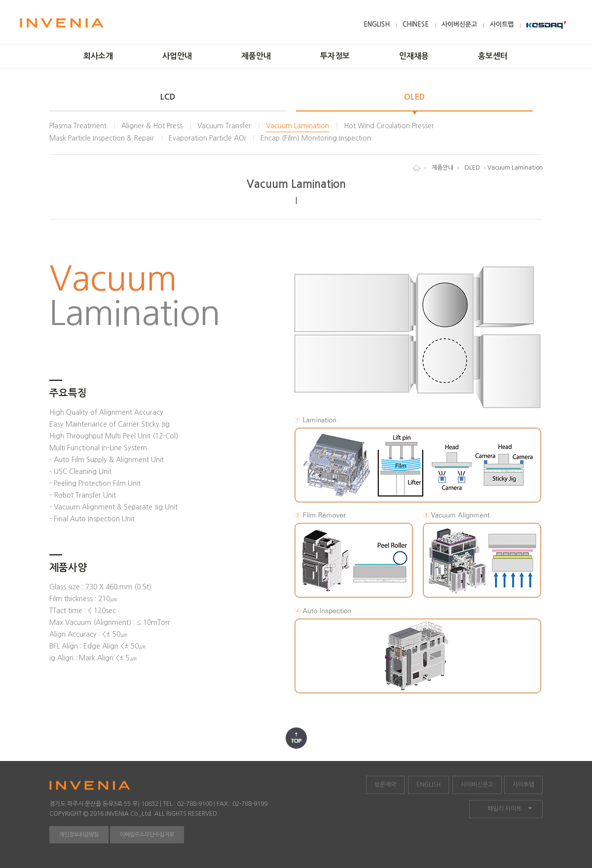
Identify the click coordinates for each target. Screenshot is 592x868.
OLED (414, 97)
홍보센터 (493, 56)
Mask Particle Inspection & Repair (102, 138)
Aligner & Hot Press (152, 126)
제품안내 (256, 56)
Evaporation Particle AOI (207, 138)
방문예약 (385, 785)
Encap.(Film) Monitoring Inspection (316, 138)
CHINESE (416, 24)
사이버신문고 (459, 24)
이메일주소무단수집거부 (147, 835)
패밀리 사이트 (504, 809)
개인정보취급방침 (79, 835)
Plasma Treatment (78, 126)
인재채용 (414, 56)
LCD (168, 97)
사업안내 (177, 56)
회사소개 (98, 56)
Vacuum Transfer (224, 126)
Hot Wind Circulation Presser (389, 126)
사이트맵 (502, 24)
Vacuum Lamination (297, 126)
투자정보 (335, 56)
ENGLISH (377, 24)
